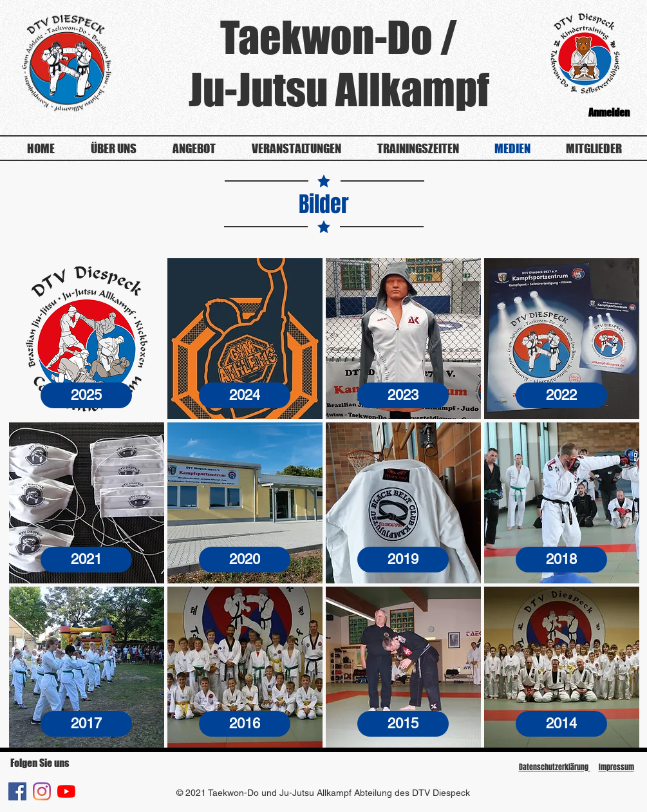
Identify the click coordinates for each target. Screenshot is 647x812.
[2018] (561, 560)
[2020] (245, 560)
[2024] (245, 395)
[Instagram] (42, 791)
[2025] (86, 395)
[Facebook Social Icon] (17, 791)
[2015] (403, 724)
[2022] (561, 395)
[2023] (403, 395)
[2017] (86, 724)
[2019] (403, 560)
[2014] (561, 724)
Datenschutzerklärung (555, 767)
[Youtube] (66, 791)
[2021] (86, 560)
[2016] (245, 724)
